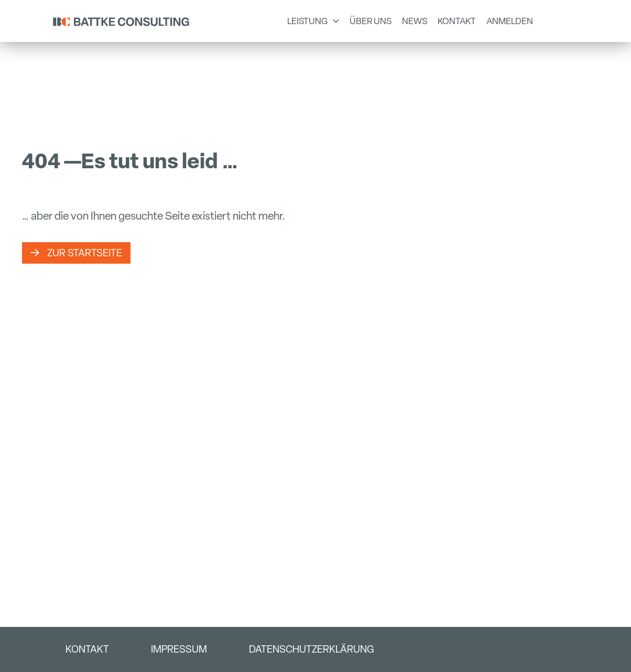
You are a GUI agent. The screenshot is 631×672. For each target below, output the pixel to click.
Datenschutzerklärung (311, 649)
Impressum (179, 649)
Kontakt (87, 649)
